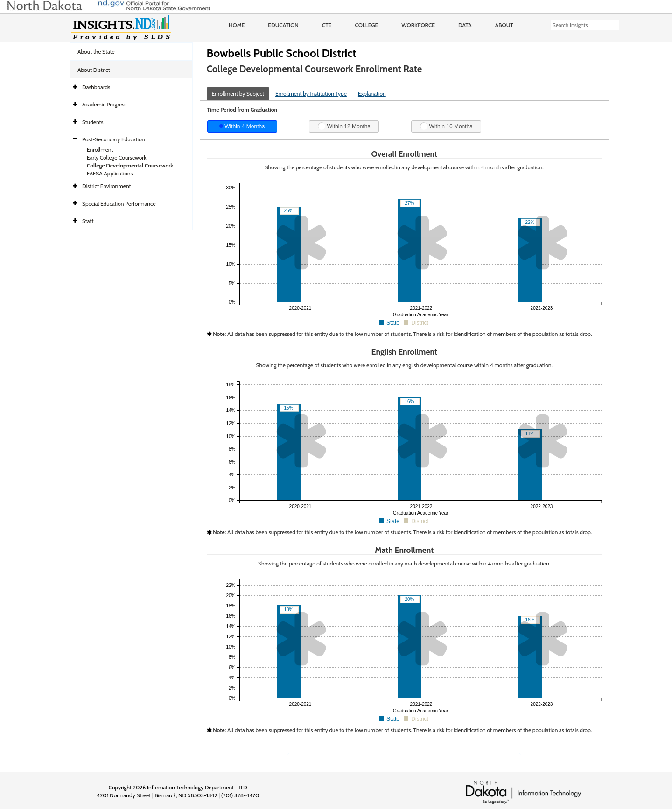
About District (94, 70)
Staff (88, 221)
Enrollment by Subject (238, 94)
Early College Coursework (117, 157)
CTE (327, 25)
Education (283, 25)
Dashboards (96, 87)
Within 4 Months (242, 126)
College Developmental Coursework (130, 165)
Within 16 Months (446, 126)
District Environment (107, 186)
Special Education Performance (119, 204)
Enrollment (100, 150)
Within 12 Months (344, 126)
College (366, 25)
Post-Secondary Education (113, 139)
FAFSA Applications (110, 173)
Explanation (372, 94)
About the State (96, 52)
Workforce (418, 25)
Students (93, 122)
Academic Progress (104, 104)
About (504, 25)
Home (237, 25)
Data (465, 25)
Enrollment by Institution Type (311, 94)
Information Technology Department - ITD (197, 787)
